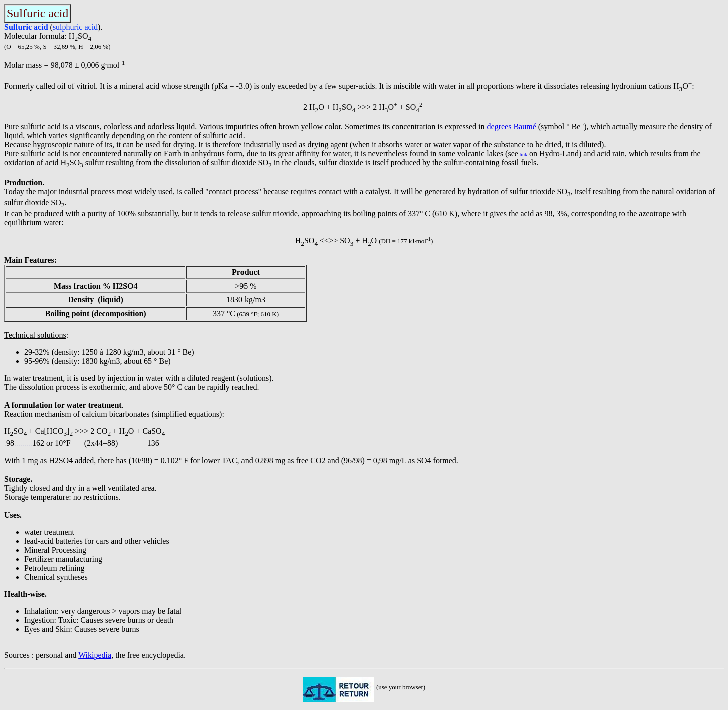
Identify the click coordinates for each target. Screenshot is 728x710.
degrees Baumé (512, 127)
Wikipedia (95, 655)
